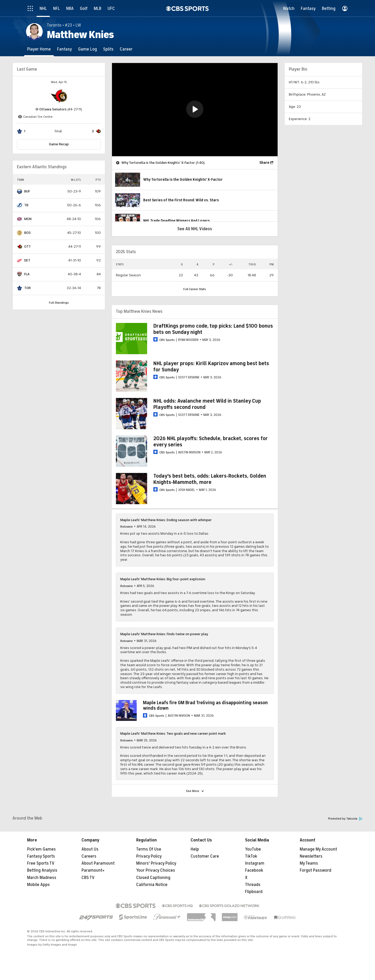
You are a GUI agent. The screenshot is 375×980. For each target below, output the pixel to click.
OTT (27, 246)
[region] (195, 110)
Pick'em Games (41, 849)
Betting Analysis (42, 870)
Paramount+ (93, 870)
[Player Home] (39, 49)
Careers (89, 856)
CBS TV (88, 878)
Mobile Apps (38, 885)
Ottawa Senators (53, 109)
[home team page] (59, 96)
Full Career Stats (195, 289)
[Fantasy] (64, 49)
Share (264, 163)
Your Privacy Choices (156, 870)
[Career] (126, 49)
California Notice (152, 885)
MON (28, 219)
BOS (27, 233)
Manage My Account (318, 849)
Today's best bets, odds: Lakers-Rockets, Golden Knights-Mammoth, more (210, 479)
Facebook (254, 870)
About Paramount (98, 863)
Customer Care (205, 856)
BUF (27, 191)
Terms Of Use (149, 849)
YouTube (253, 849)
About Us (90, 849)
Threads (253, 885)
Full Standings (59, 303)
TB (26, 205)
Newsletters (311, 856)
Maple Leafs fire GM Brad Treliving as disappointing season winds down (205, 706)
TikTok (251, 856)
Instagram (255, 863)
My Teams (309, 863)
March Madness (42, 878)
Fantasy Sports (41, 856)
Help (195, 849)
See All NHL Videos (195, 229)
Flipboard (254, 892)
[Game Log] (87, 49)
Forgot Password (315, 870)
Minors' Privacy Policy (156, 863)
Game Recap (59, 144)
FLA (27, 274)
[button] (195, 109)
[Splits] (108, 49)
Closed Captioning (153, 878)
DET (27, 260)
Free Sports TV (41, 863)
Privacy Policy (149, 856)
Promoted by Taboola (345, 819)
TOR (27, 288)
